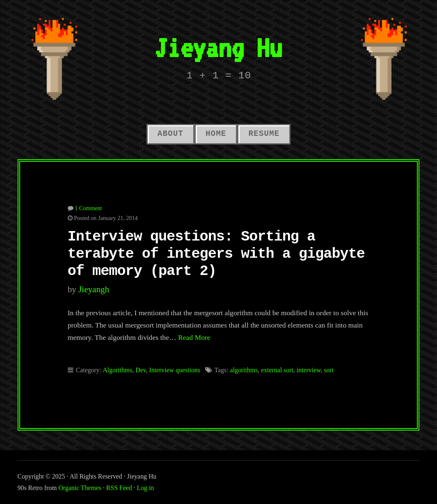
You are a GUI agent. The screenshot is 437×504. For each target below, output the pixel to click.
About (170, 134)
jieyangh (94, 289)
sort (329, 370)
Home (216, 134)
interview (309, 370)
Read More (194, 337)
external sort (277, 370)
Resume (264, 134)
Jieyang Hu (218, 47)
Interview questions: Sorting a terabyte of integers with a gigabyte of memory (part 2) (216, 254)
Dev (141, 370)
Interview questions (174, 370)
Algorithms (117, 370)
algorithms (244, 370)
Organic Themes (80, 488)
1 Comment (88, 208)
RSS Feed (119, 488)
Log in (146, 488)
